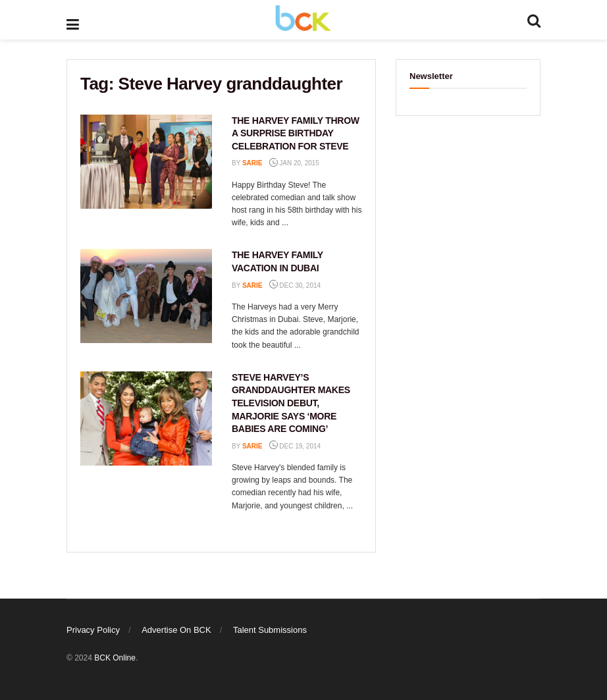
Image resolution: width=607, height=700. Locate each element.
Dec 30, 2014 (295, 285)
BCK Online (115, 658)
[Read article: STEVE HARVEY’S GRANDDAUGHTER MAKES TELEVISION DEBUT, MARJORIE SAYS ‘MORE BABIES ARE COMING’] (146, 418)
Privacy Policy (93, 630)
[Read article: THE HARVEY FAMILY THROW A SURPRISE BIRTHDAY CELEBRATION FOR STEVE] (146, 162)
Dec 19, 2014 (295, 446)
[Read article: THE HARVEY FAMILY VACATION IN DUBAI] (146, 296)
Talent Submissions (270, 630)
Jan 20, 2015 (294, 163)
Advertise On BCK (176, 630)
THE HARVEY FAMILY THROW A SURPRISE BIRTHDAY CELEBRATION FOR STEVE (296, 133)
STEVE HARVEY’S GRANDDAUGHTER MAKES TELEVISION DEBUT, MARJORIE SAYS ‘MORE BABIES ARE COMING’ (291, 403)
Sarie (252, 163)
